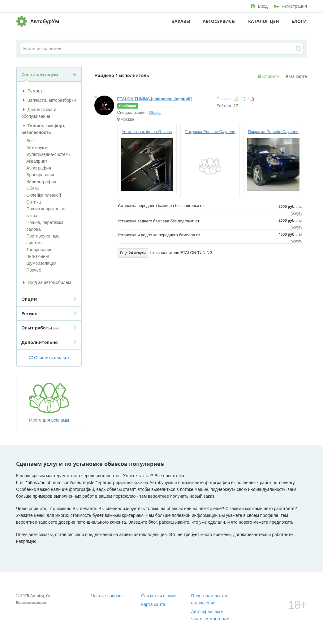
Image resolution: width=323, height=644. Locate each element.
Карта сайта (153, 604)
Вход (259, 6)
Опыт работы (49, 328)
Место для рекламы (49, 402)
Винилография (41, 182)
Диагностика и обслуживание (39, 113)
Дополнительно (49, 342)
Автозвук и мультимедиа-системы (49, 151)
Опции (49, 299)
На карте (296, 76)
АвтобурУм (45, 21)
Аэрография (39, 168)
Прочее (34, 270)
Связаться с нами (159, 596)
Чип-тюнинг (38, 256)
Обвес (33, 188)
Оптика (34, 202)
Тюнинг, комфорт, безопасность (43, 129)
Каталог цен (264, 21)
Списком (268, 76)
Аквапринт (37, 161)
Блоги (299, 21)
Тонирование (39, 250)
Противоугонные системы (43, 239)
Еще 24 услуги (133, 253)
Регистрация (290, 6)
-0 (252, 99)
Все (30, 141)
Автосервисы (219, 21)
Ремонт (32, 91)
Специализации (49, 74)
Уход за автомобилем (46, 282)
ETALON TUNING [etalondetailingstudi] (155, 99)
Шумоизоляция (41, 263)
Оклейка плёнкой (44, 195)
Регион (49, 313)
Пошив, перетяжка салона (45, 226)
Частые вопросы (108, 596)
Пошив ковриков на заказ (46, 212)
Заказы (181, 21)
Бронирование (41, 175)
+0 (236, 99)
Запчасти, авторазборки (49, 100)
